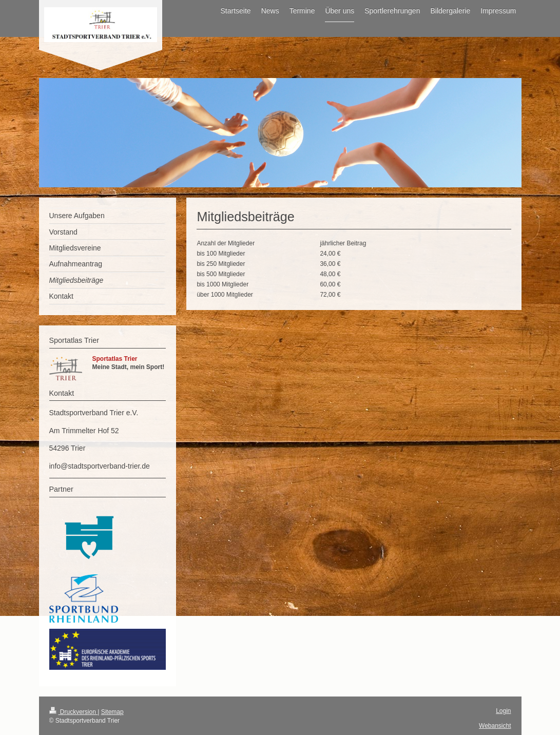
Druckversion (74, 712)
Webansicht (495, 726)
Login (503, 711)
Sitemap (112, 712)
